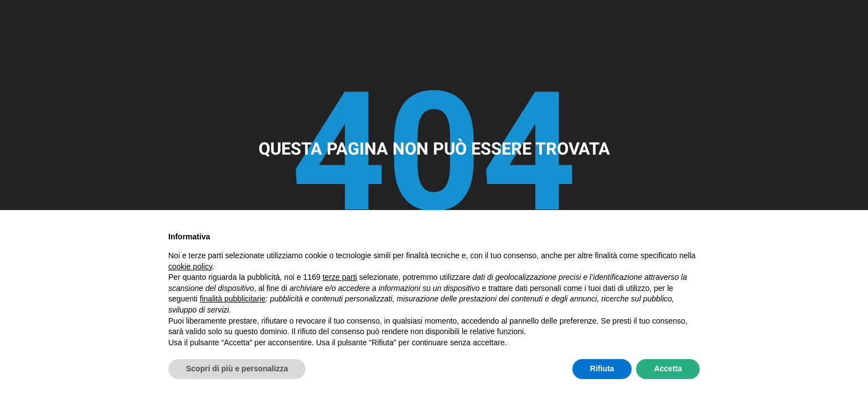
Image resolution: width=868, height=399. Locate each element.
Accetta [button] (668, 369)
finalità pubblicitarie (233, 299)
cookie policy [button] (190, 267)
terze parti (340, 277)
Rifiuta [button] (602, 369)
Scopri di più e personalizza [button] (237, 369)
